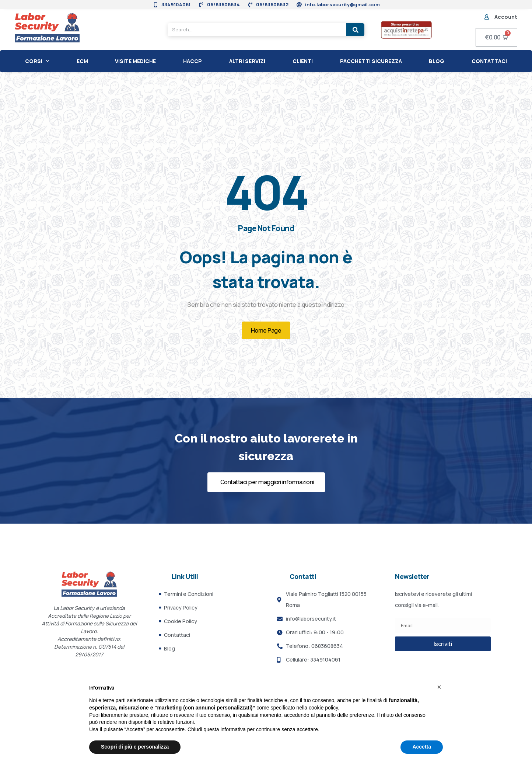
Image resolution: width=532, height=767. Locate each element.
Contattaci (489, 61)
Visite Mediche (135, 61)
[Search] (355, 30)
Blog (437, 61)
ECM (82, 61)
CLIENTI (303, 61)
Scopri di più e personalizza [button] (135, 747)
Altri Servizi (247, 61)
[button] (439, 687)
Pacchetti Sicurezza (371, 61)
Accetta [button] (422, 747)
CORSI (37, 61)
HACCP (192, 61)
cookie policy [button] (323, 708)
